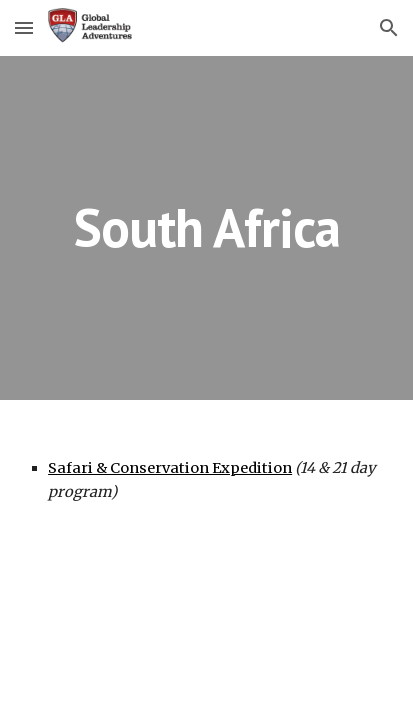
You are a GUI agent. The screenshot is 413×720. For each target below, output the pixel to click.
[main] (206, 227)
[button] (24, 27)
